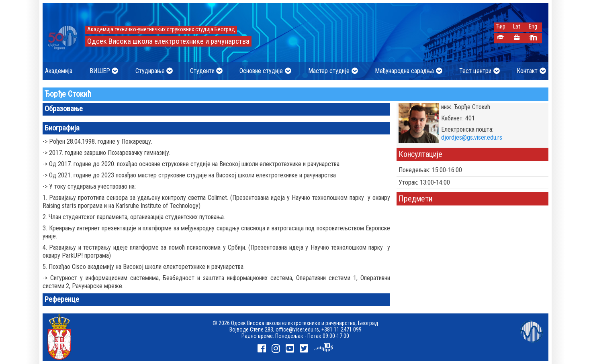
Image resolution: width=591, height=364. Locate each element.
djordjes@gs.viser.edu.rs (472, 137)
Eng (533, 27)
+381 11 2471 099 (342, 329)
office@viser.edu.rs (297, 329)
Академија (59, 71)
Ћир (501, 27)
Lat (517, 27)
